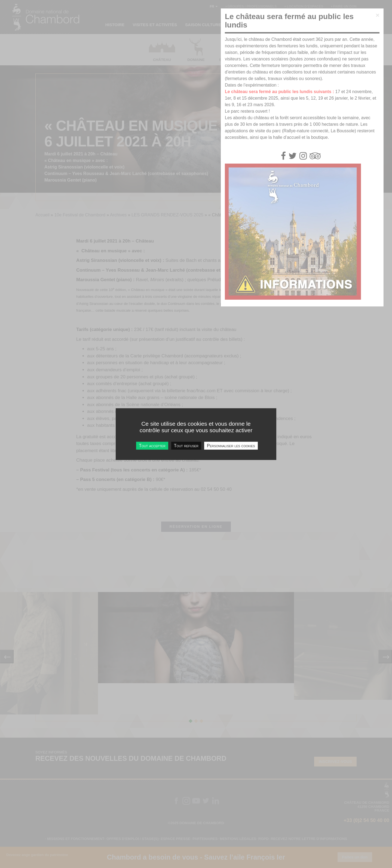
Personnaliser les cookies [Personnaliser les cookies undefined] (231, 445)
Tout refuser (186, 445)
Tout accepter (152, 445)
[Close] (378, 15)
